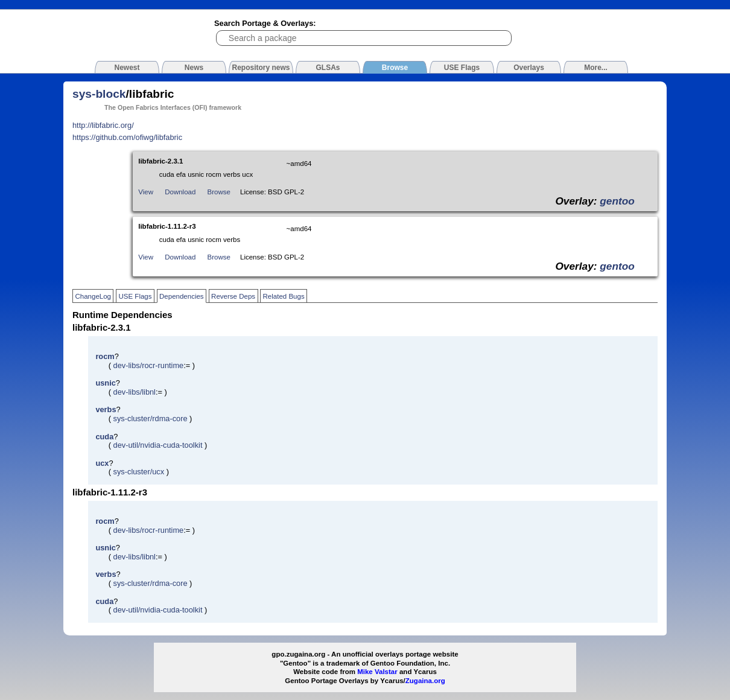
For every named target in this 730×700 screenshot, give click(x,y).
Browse (219, 192)
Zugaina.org (425, 681)
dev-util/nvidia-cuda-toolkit (158, 445)
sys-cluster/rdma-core (151, 418)
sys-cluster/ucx (139, 472)
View (146, 192)
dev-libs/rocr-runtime (149, 365)
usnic (105, 383)
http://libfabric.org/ (103, 125)
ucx (102, 463)
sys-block (99, 94)
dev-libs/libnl (135, 392)
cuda (104, 437)
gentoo (617, 201)
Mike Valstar (377, 672)
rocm (105, 356)
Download (180, 192)
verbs (106, 409)
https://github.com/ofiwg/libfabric (127, 137)
